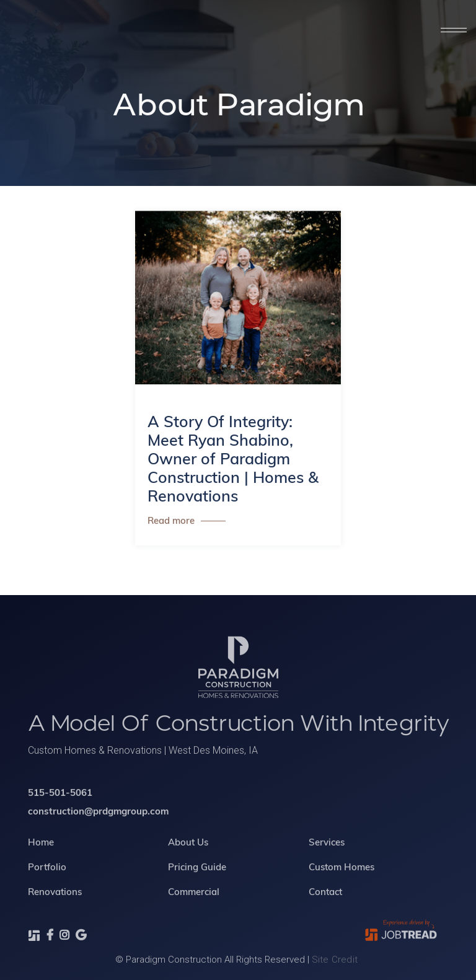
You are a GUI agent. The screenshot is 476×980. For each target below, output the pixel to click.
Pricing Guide (197, 894)
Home (41, 869)
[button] (453, 31)
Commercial (194, 919)
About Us (188, 869)
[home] (121, 31)
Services (326, 869)
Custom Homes (341, 894)
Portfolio (47, 894)
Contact (325, 919)
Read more (171, 522)
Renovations (55, 919)
